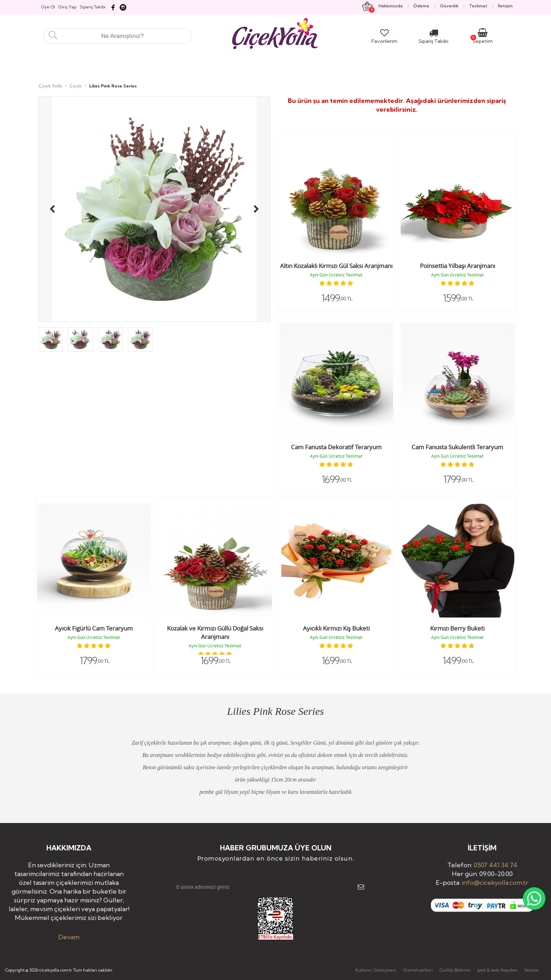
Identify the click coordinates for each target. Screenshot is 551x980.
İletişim (532, 970)
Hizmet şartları (418, 970)
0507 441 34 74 (495, 865)
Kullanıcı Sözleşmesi (376, 970)
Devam (69, 937)
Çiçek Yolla (50, 86)
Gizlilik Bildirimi (455, 970)
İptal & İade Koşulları (497, 970)
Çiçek (76, 86)
